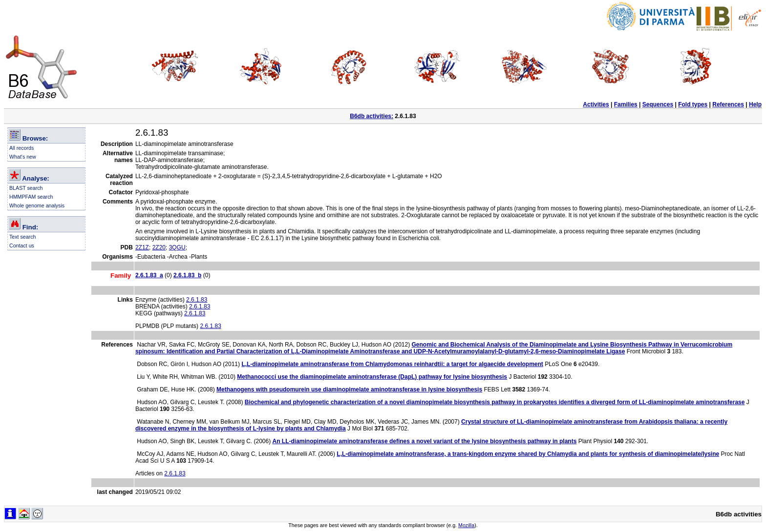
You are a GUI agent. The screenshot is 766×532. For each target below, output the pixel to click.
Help (755, 104)
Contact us (22, 246)
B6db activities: (372, 116)
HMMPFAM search (31, 197)
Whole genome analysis (37, 205)
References (728, 104)
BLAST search (26, 188)
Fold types (693, 104)
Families (626, 104)
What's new (23, 157)
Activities (596, 104)
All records (21, 148)
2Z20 (159, 247)
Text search (23, 237)
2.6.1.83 (197, 300)
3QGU (177, 247)
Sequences (658, 104)
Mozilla (466, 525)
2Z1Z (142, 247)
